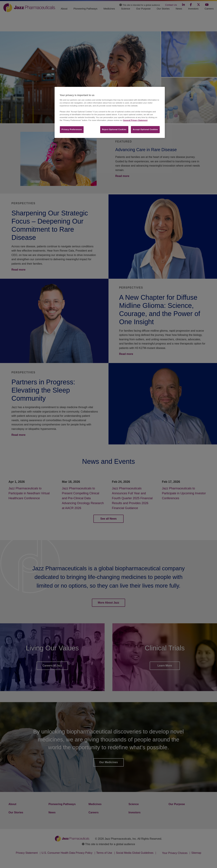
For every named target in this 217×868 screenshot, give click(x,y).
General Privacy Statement (135, 120)
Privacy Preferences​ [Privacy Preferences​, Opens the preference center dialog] (72, 129)
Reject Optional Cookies (114, 129)
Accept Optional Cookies (145, 129)
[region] (110, 112)
